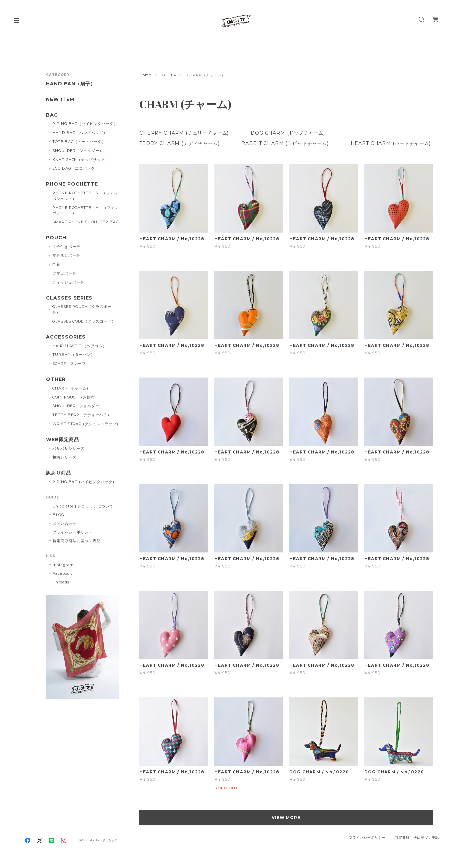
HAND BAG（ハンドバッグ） (80, 133)
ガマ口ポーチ (64, 273)
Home (145, 75)
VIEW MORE (286, 818)
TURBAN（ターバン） (74, 355)
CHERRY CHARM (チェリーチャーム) (184, 133)
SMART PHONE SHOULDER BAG (86, 222)
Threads (61, 582)
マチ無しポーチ (66, 255)
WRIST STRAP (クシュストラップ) (85, 424)
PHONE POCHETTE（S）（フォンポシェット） (85, 196)
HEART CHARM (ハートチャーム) (391, 143)
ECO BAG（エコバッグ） (76, 168)
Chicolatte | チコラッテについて (83, 506)
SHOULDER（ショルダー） (78, 151)
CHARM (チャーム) (70, 388)
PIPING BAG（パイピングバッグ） (85, 124)
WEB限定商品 (62, 440)
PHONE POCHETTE (72, 184)
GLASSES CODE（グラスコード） (84, 321)
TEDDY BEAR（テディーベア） (82, 415)
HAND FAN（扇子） (71, 84)
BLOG (58, 515)
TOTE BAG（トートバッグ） (79, 142)
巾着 (56, 264)
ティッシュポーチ (68, 282)
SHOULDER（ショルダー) (77, 406)
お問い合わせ (65, 523)
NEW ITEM (60, 99)
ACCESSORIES (66, 337)
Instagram (63, 565)
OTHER (169, 75)
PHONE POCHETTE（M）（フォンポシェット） (86, 210)
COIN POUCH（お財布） (76, 397)
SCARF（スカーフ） (71, 364)
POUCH (56, 238)
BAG (52, 115)
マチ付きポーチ (66, 247)
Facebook (62, 573)
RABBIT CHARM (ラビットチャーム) (285, 143)
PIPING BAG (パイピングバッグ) (83, 482)
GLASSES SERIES (69, 298)
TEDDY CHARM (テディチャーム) (179, 143)
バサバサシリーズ (68, 448)
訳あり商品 (58, 473)
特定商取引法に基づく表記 (77, 541)
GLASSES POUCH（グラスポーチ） (82, 309)
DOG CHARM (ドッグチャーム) (288, 133)
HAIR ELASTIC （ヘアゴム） (79, 346)
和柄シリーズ (64, 457)
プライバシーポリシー (73, 532)
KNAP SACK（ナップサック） (81, 160)
